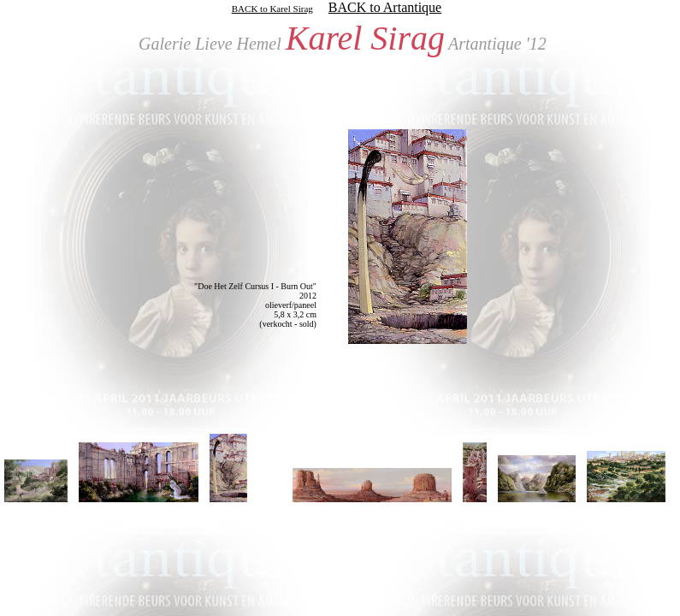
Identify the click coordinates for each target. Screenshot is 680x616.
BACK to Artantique (385, 7)
